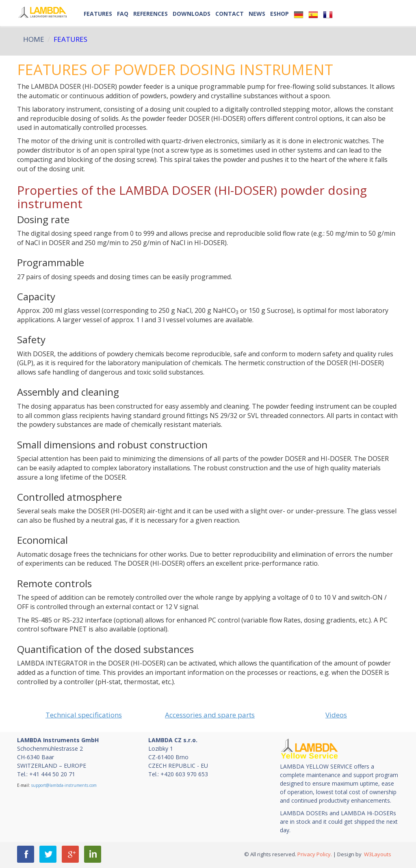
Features (98, 14)
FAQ (123, 14)
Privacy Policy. (315, 854)
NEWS (257, 14)
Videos (336, 715)
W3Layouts (377, 854)
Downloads (192, 14)
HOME (34, 39)
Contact (230, 14)
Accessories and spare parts (210, 715)
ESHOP (279, 14)
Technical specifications (84, 715)
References (151, 14)
